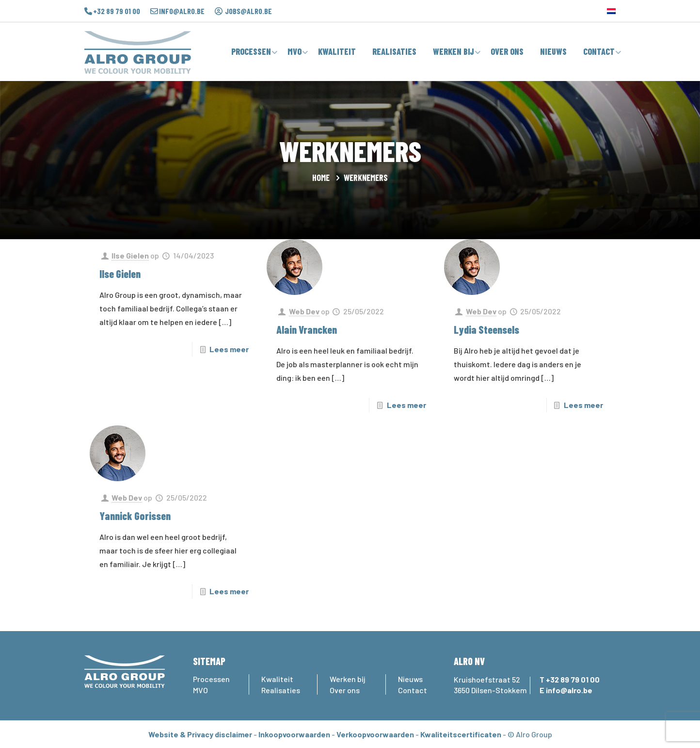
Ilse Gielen (130, 255)
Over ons (345, 690)
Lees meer (229, 349)
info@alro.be (182, 11)
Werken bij (348, 679)
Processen (211, 679)
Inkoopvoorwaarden (294, 734)
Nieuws (410, 679)
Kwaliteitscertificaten (461, 734)
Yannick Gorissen (135, 516)
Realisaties (281, 690)
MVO (200, 690)
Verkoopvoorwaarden (375, 734)
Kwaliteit (277, 679)
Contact (413, 690)
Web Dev (304, 311)
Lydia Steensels (486, 329)
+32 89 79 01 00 (117, 11)
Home (321, 178)
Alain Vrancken (307, 329)
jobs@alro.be (248, 11)
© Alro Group (530, 734)
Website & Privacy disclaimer (200, 734)
